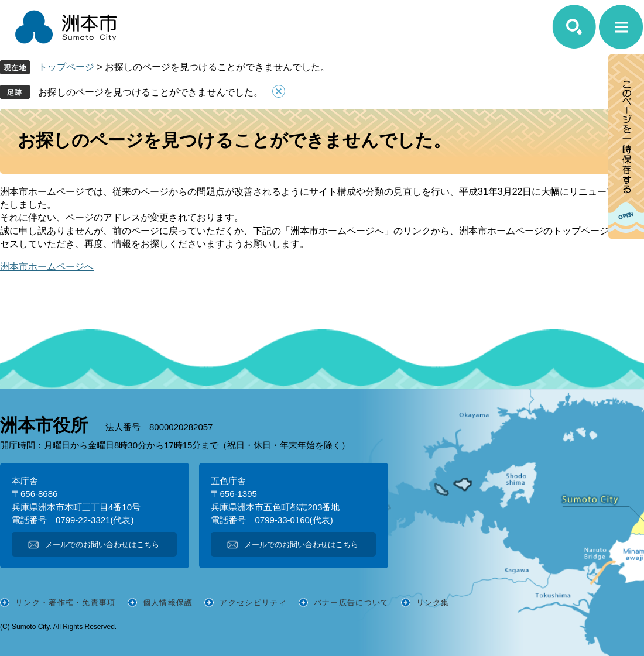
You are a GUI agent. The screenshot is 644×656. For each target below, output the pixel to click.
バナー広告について (352, 602)
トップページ (66, 67)
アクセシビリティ (253, 602)
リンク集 (433, 602)
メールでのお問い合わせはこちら (102, 545)
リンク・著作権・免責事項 (66, 602)
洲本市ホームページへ (47, 267)
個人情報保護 (168, 602)
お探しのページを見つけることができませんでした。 (150, 92)
